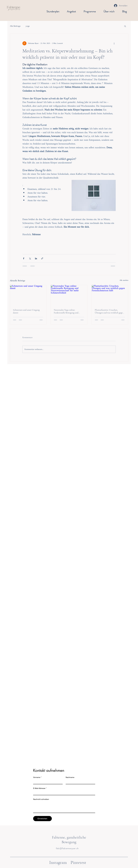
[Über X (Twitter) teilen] (30, 258)
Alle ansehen (124, 281)
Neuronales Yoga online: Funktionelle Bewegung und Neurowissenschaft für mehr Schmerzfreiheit (66, 311)
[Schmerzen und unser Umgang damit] (28, 295)
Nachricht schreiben (41, 799)
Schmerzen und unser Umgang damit (26, 311)
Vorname (37, 777)
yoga (28, 26)
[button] (125, 26)
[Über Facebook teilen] (24, 258)
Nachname (70, 777)
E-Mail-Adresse (40, 788)
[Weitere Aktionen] (114, 43)
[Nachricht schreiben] (64, 807)
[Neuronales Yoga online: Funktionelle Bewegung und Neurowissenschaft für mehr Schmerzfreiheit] (69, 295)
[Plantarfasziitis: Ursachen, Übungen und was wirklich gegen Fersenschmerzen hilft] (110, 295)
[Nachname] (80, 782)
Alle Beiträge (15, 26)
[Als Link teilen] (42, 258)
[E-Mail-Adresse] (63, 793)
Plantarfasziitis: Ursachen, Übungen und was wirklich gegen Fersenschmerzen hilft (109, 311)
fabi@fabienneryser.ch (67, 848)
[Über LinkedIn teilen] (36, 258)
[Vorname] (47, 782)
